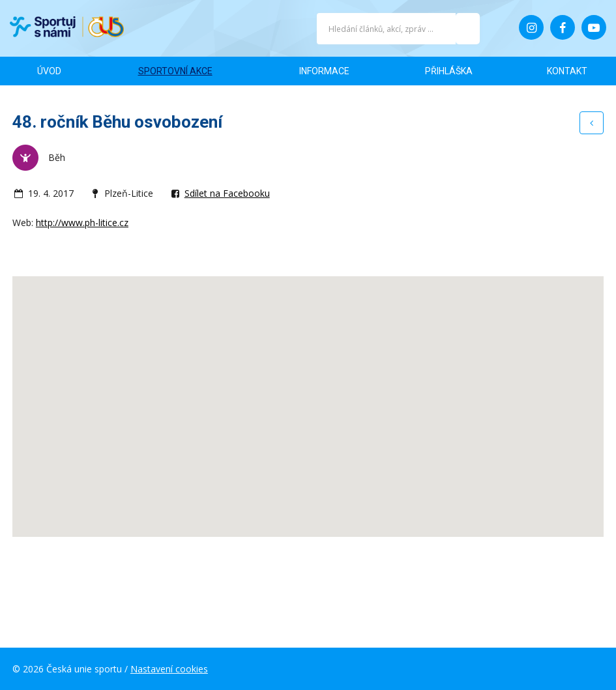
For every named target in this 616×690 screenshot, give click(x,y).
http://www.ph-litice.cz (82, 223)
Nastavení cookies (169, 669)
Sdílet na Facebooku (227, 193)
